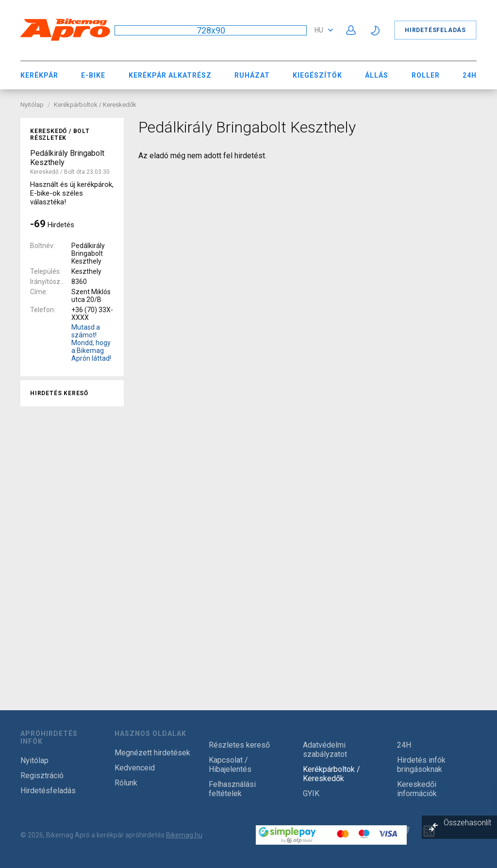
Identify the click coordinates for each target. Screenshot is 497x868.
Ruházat (252, 75)
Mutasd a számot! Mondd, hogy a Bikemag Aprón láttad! (91, 343)
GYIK (311, 793)
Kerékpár (39, 75)
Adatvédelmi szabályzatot (325, 750)
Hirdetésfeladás (435, 30)
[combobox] (72, 450)
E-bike (93, 75)
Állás (377, 75)
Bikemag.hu (184, 835)
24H (470, 75)
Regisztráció (42, 776)
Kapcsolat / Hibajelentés (230, 765)
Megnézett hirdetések (152, 753)
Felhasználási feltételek (232, 789)
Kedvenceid (135, 768)
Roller (426, 75)
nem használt (58, 569)
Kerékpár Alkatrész (170, 75)
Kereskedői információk (417, 789)
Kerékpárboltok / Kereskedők (95, 105)
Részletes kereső (239, 745)
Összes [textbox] (46, 450)
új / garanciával (60, 584)
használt (50, 554)
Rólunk (126, 783)
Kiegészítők (317, 75)
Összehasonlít (467, 823)
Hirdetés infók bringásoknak (421, 765)
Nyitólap (32, 105)
